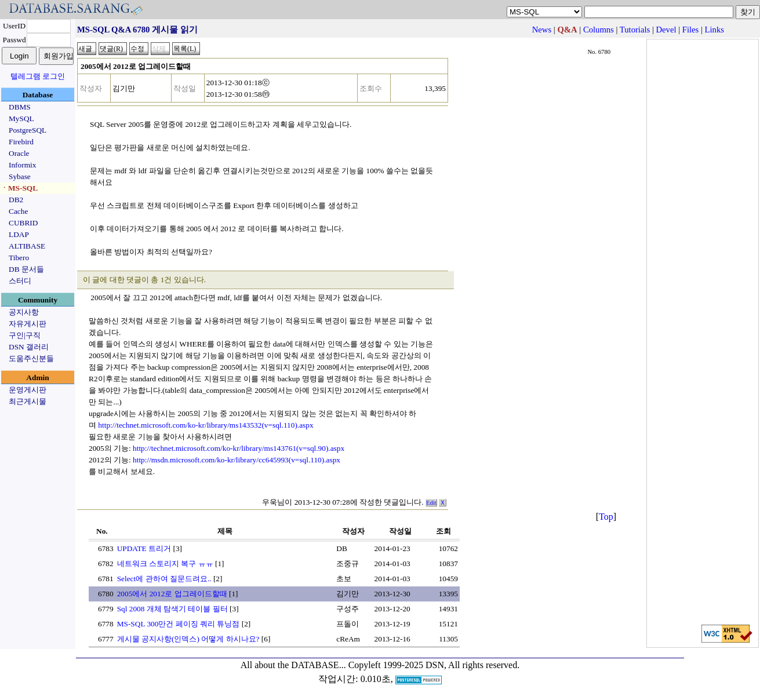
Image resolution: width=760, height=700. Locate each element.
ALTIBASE (27, 246)
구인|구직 (25, 335)
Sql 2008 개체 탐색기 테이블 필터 (172, 609)
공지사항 (24, 312)
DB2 (16, 200)
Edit (431, 503)
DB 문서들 (26, 269)
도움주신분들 (31, 358)
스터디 (20, 281)
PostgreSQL (28, 130)
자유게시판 (28, 324)
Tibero (19, 258)
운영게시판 (28, 390)
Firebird (21, 142)
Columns (599, 30)
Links (714, 30)
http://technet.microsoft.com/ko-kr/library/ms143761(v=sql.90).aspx (239, 448)
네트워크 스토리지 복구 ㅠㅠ (165, 564)
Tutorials (635, 30)
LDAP (19, 234)
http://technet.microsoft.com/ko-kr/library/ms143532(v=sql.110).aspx (206, 425)
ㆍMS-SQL (19, 188)
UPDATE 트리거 (144, 548)
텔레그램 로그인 (38, 76)
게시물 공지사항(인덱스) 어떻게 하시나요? (188, 639)
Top (606, 517)
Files (691, 30)
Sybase (20, 176)
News (542, 30)
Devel (666, 30)
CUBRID (23, 223)
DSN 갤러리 (29, 347)
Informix (22, 165)
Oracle (19, 153)
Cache (18, 211)
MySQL (21, 119)
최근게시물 (28, 401)
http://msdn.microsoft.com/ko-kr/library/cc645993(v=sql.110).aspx (237, 460)
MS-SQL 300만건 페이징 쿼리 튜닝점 (179, 624)
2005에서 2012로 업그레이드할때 (172, 594)
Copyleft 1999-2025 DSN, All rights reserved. (434, 665)
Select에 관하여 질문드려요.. (164, 579)
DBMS (20, 107)
